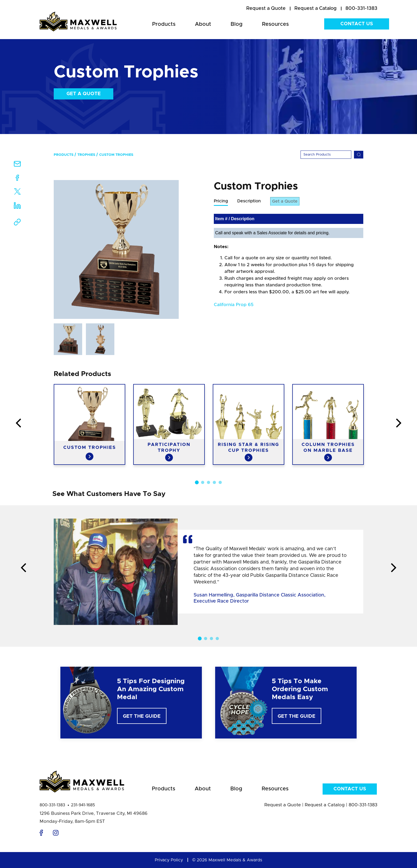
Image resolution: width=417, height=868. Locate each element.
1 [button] (197, 482)
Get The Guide (142, 716)
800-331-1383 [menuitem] (361, 9)
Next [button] (399, 423)
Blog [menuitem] (237, 24)
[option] (116, 249)
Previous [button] (18, 423)
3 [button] (208, 482)
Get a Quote (84, 94)
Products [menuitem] (164, 24)
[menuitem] (266, 9)
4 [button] (214, 482)
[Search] (326, 155)
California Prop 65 (234, 305)
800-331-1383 (52, 805)
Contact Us (357, 24)
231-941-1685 (83, 805)
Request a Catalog (325, 805)
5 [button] (220, 482)
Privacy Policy (169, 860)
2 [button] (203, 482)
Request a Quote (283, 805)
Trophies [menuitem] (86, 155)
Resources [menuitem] (275, 24)
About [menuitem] (203, 24)
